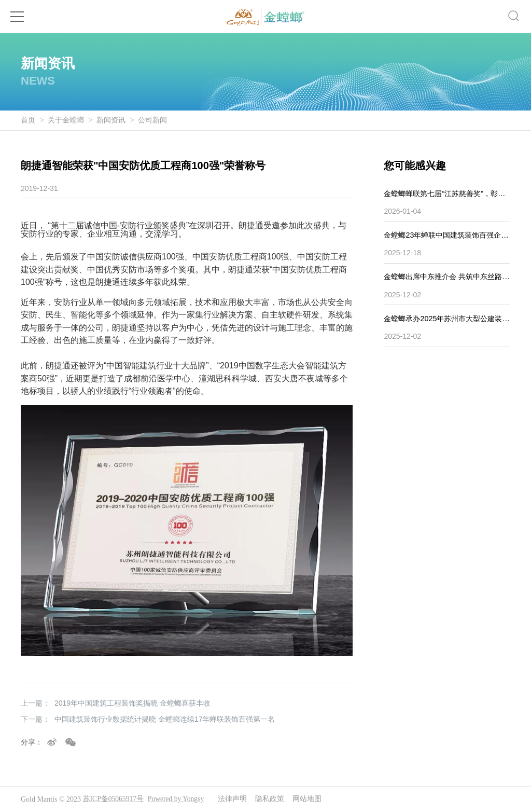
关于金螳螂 (66, 120)
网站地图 (310, 799)
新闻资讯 (111, 120)
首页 (28, 120)
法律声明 (235, 799)
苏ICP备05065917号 (114, 799)
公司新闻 (152, 120)
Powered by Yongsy (178, 799)
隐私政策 (273, 799)
